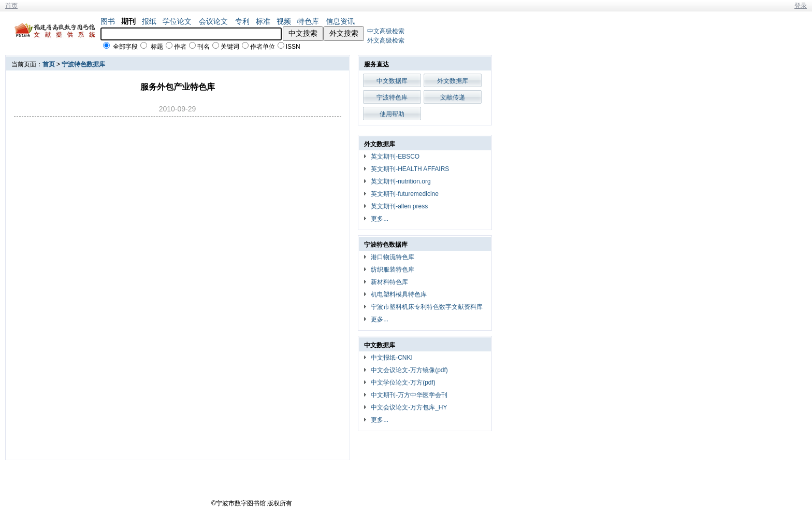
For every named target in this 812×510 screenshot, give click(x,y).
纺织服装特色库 (393, 270)
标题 (157, 47)
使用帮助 (392, 114)
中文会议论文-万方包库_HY (409, 407)
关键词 (230, 47)
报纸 (149, 21)
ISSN (293, 47)
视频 (284, 21)
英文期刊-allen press (399, 206)
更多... (380, 219)
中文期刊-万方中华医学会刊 (409, 395)
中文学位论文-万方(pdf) (403, 382)
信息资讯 (340, 21)
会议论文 (213, 21)
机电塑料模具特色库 (399, 294)
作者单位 (263, 47)
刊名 (204, 47)
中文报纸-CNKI (392, 358)
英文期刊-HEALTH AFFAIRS (410, 169)
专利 (242, 21)
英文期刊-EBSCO (395, 157)
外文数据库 (453, 81)
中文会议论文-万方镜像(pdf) (409, 370)
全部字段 (125, 47)
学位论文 (177, 21)
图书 (108, 21)
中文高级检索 (386, 31)
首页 (11, 6)
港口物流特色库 (393, 257)
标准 (263, 21)
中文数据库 (392, 81)
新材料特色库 (389, 282)
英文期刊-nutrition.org (401, 181)
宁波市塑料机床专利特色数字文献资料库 (427, 307)
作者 (180, 47)
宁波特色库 (392, 97)
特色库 (308, 21)
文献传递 (453, 97)
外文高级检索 (386, 40)
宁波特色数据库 (83, 64)
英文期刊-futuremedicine (405, 194)
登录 (801, 6)
